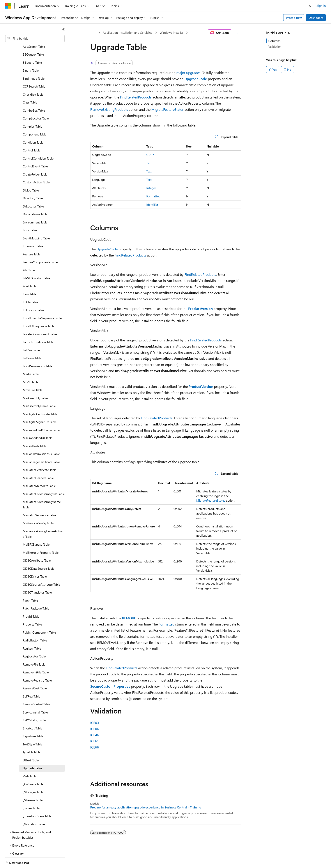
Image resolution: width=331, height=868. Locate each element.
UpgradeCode (107, 249)
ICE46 (95, 735)
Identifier (152, 205)
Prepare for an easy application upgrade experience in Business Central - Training (146, 807)
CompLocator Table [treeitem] (36, 103)
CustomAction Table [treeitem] (36, 167)
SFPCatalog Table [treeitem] (34, 705)
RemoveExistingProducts (109, 109)
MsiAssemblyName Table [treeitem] (39, 391)
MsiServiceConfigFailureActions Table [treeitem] (43, 519)
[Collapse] (64, 29)
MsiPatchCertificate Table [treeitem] (40, 455)
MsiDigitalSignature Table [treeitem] (40, 407)
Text (149, 163)
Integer (151, 188)
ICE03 (95, 723)
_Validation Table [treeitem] (34, 809)
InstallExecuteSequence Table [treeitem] (42, 303)
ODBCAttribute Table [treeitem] (37, 545)
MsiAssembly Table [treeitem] (35, 383)
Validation (275, 47)
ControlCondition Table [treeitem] (38, 143)
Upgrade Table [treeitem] (32, 753)
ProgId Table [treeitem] (31, 601)
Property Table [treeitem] (32, 609)
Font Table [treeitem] (30, 271)
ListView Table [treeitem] (32, 343)
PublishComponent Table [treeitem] (39, 617)
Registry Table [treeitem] (32, 633)
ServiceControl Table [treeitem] (36, 689)
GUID (150, 155)
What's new (294, 18)
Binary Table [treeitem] (31, 55)
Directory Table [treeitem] (33, 183)
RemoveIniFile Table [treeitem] (36, 657)
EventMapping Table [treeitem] (36, 223)
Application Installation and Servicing (128, 33)
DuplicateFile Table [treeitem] (35, 199)
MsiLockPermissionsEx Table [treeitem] (41, 439)
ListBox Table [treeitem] (31, 335)
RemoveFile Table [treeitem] (34, 649)
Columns (274, 41)
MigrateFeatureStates (167, 109)
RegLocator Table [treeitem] (34, 641)
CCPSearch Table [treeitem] (34, 71)
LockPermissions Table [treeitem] (37, 351)
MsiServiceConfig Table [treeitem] (38, 508)
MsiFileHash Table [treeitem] (35, 431)
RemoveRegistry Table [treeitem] (37, 665)
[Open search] (310, 6)
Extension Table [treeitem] (33, 231)
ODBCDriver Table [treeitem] (35, 561)
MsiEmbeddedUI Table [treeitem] (38, 423)
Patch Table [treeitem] (30, 585)
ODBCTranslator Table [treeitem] (37, 577)
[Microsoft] (8, 6)
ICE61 (94, 741)
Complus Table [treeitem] (32, 111)
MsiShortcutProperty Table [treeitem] (41, 537)
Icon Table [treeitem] (29, 279)
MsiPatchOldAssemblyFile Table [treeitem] (44, 479)
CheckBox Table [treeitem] (33, 79)
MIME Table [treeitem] (31, 367)
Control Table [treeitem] (32, 135)
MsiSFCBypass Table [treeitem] (36, 529)
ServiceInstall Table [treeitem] (35, 697)
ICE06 (95, 729)
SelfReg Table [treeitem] (31, 681)
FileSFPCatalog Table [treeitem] (36, 263)
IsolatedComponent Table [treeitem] (40, 319)
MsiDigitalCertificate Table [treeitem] (40, 399)
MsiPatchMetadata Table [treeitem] (39, 471)
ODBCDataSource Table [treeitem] (39, 553)
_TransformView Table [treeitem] (37, 801)
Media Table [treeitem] (31, 359)
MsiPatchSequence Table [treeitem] (39, 500)
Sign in (321, 6)
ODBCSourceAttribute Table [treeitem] (41, 569)
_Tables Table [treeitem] (31, 793)
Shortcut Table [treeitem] (32, 713)
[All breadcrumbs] (94, 33)
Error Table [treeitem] (30, 215)
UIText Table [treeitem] (31, 745)
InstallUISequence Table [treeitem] (39, 311)
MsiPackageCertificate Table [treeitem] (41, 447)
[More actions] (237, 33)
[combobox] (35, 39)
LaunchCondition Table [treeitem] (38, 327)
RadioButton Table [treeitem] (35, 625)
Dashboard (316, 18)
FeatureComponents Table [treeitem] (40, 247)
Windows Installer (172, 33)
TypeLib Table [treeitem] (32, 737)
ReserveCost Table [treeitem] (35, 673)
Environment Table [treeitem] (35, 207)
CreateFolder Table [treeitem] (35, 159)
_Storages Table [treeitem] (33, 777)
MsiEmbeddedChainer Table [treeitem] (41, 415)
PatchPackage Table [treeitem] (36, 593)
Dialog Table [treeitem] (31, 175)
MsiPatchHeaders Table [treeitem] (38, 463)
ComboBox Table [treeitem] (34, 95)
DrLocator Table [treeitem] (33, 191)
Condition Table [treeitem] (33, 127)
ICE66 (95, 747)
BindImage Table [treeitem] (34, 63)
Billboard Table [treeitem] (32, 47)
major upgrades (188, 73)
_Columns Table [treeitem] (33, 769)
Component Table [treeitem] (35, 119)
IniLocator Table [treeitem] (33, 295)
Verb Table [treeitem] (30, 761)
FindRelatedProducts (136, 97)
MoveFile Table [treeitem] (33, 375)
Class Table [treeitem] (30, 87)
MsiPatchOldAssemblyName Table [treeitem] (42, 489)
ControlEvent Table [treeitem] (35, 151)
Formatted (153, 196)
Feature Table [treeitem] (32, 239)
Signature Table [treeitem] (33, 721)
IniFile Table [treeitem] (30, 287)
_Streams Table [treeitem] (33, 785)
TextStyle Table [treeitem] (32, 729)
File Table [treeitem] (29, 255)
